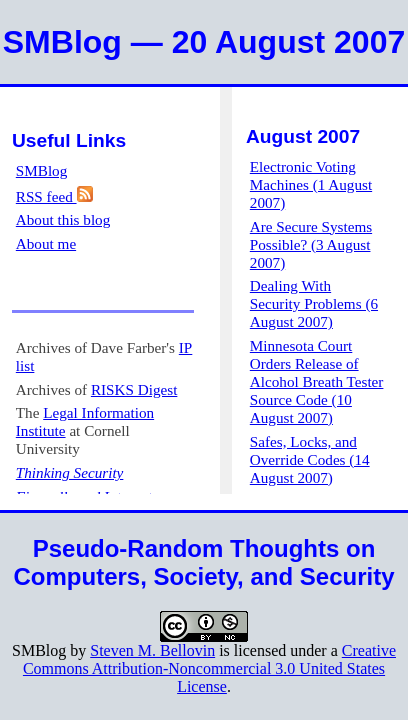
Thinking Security (70, 472)
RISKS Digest (134, 389)
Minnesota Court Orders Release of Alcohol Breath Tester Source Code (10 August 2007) (317, 381)
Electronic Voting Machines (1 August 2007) (311, 184)
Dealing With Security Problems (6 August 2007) (314, 303)
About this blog (63, 219)
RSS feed (54, 196)
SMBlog (42, 170)
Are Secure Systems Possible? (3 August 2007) (311, 244)
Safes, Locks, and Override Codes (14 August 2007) (310, 459)
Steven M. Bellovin (152, 650)
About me (46, 243)
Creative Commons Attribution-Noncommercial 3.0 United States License (209, 668)
